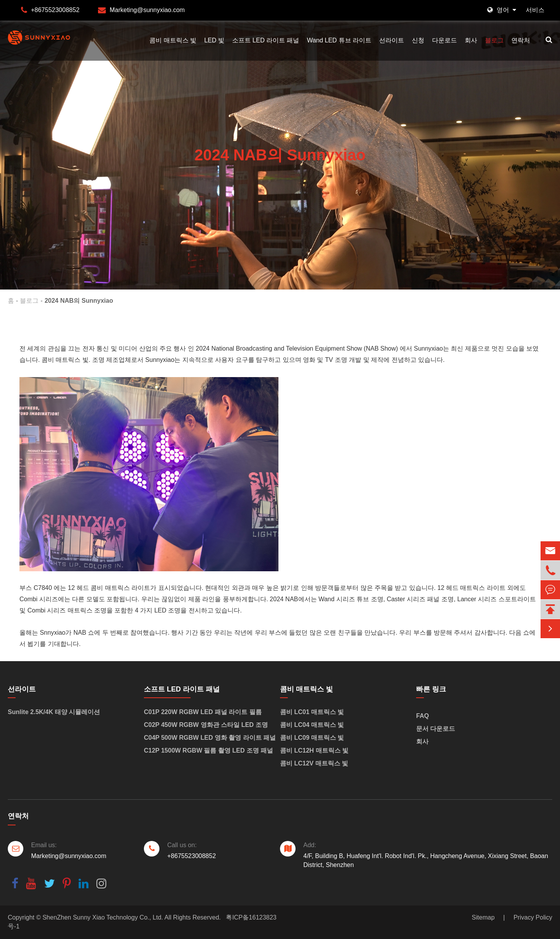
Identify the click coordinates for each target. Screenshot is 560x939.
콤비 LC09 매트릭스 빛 (312, 738)
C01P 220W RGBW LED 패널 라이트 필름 (203, 712)
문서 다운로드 (436, 729)
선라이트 (392, 40)
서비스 (535, 10)
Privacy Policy (533, 917)
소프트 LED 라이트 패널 (266, 40)
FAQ (423, 716)
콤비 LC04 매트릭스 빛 (312, 725)
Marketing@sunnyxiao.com (147, 10)
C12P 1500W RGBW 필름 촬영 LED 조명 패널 (208, 750)
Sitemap (483, 917)
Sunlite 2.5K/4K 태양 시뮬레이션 (54, 712)
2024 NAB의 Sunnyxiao (79, 301)
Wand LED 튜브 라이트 (339, 40)
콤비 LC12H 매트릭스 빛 (314, 750)
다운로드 (444, 40)
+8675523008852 (55, 10)
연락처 (521, 40)
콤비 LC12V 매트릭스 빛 (314, 763)
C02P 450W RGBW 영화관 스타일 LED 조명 (206, 725)
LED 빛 (214, 40)
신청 (418, 40)
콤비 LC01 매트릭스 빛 (312, 712)
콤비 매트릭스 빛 (173, 40)
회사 (471, 40)
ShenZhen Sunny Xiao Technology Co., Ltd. (103, 917)
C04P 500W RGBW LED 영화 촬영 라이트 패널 (210, 738)
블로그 (494, 40)
